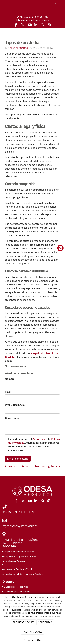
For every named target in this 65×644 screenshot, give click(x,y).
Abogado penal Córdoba (14, 561)
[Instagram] (49, 25)
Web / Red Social (15, 405)
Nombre (10, 379)
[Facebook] (16, 25)
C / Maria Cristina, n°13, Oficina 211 (23, 540)
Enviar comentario (18, 458)
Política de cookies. (32, 640)
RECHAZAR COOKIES (24, 622)
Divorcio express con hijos (16, 587)
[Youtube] (29, 25)
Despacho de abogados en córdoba (19, 556)
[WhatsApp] (42, 25)
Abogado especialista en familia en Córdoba (23, 574)
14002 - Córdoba (12, 543)
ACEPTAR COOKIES (33, 632)
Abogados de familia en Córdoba (18, 569)
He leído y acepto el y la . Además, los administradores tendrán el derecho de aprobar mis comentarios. (34, 445)
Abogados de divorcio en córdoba (19, 552)
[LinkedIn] (36, 25)
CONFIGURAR (45, 622)
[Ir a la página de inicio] (2, 6)
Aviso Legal (39, 439)
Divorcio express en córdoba (17, 592)
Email (8, 392)
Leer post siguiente (48, 466)
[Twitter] (23, 25)
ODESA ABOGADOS (18, 48)
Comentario (12, 418)
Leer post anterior (17, 466)
